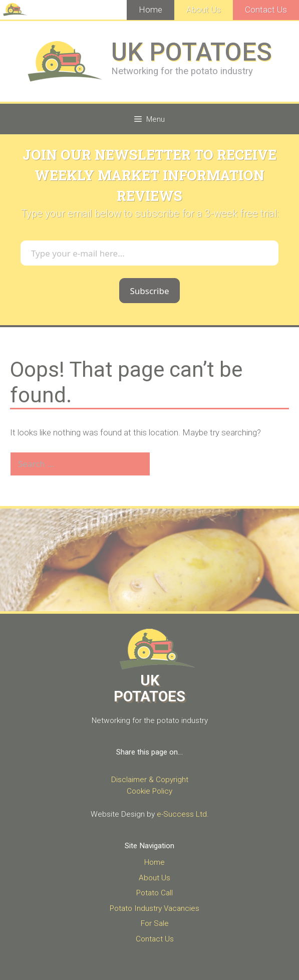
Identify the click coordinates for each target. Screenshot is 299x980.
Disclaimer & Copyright (150, 780)
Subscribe (149, 291)
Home (151, 10)
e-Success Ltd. (183, 814)
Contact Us (266, 10)
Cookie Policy (149, 791)
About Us (204, 10)
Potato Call (155, 893)
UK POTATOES (192, 52)
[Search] (167, 464)
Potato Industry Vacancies (155, 908)
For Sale (155, 923)
